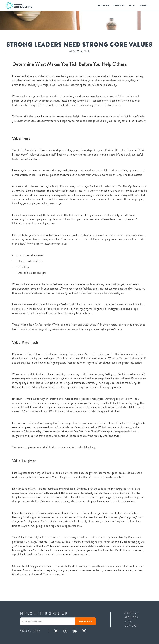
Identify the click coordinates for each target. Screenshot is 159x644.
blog (132, 6)
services (119, 6)
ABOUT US (132, 613)
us (104, 6)
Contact (144, 6)
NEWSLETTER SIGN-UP (44, 614)
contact (131, 626)
